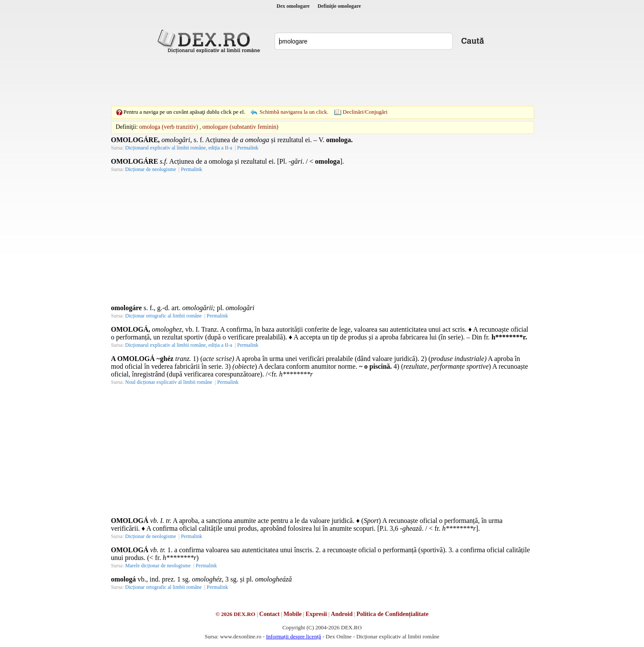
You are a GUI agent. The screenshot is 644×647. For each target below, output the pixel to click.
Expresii (316, 614)
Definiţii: (127, 127)
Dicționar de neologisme (151, 169)
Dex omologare (293, 6)
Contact (269, 614)
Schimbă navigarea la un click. (294, 112)
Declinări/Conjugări (365, 112)
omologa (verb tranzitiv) (169, 127)
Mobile (292, 614)
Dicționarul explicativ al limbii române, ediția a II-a (179, 148)
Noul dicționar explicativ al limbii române (169, 382)
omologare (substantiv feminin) (241, 127)
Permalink (247, 148)
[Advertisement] (322, 80)
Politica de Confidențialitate (393, 614)
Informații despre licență (293, 636)
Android (342, 614)
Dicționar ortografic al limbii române (164, 316)
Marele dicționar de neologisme (158, 566)
